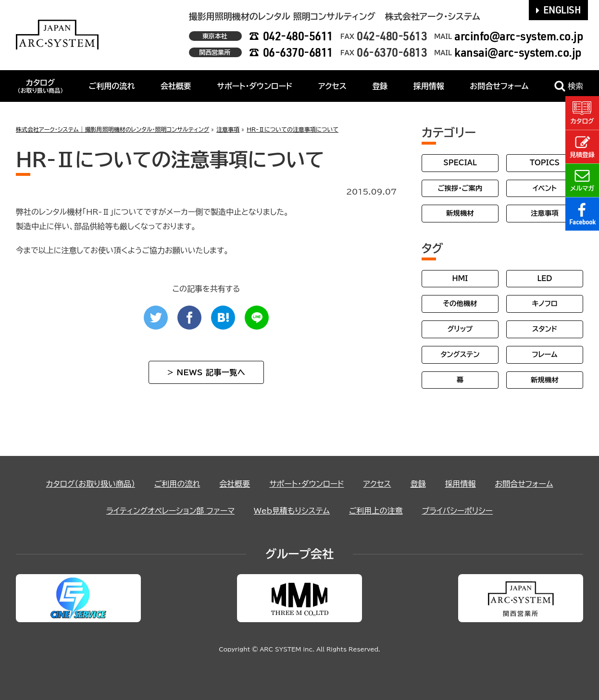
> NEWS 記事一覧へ (206, 372)
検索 (569, 86)
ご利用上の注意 (376, 511)
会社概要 (176, 86)
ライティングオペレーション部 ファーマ (170, 511)
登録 (380, 86)
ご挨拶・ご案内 (460, 188)
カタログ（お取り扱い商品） (91, 484)
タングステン (460, 354)
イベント (545, 188)
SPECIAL (460, 163)
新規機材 (460, 213)
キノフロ (544, 303)
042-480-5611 (298, 36)
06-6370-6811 (298, 52)
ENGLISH (559, 10)
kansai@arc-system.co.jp (518, 52)
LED (544, 278)
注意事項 (545, 213)
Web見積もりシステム (292, 511)
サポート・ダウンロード (255, 86)
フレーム (544, 354)
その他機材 (460, 303)
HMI (460, 278)
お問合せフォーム (499, 86)
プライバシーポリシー (457, 511)
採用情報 (429, 86)
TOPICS (545, 163)
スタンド (545, 329)
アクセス (332, 86)
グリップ (460, 329)
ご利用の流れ (112, 86)
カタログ (40, 86)
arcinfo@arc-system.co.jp (519, 36)
